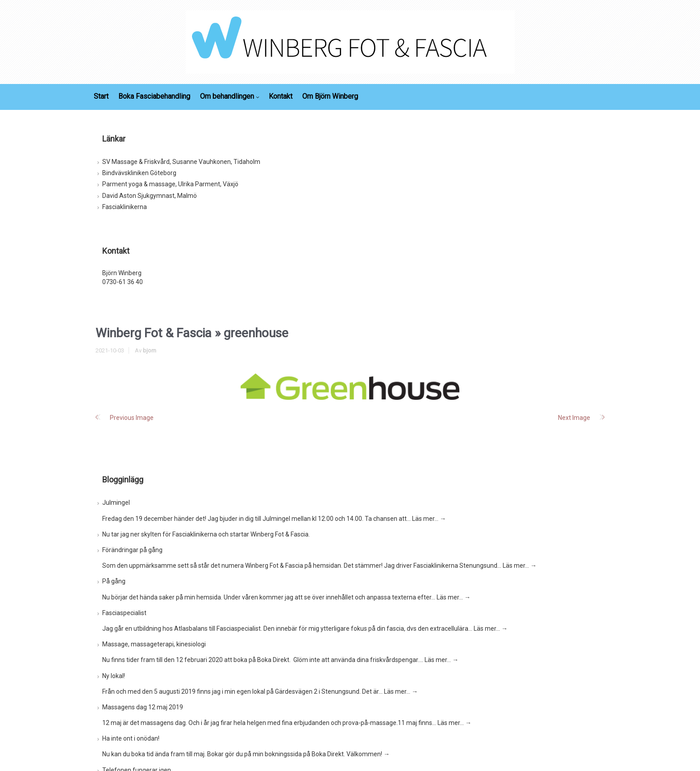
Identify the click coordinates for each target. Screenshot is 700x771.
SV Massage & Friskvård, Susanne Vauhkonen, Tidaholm (181, 162)
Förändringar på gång (132, 550)
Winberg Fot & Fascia (154, 333)
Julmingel (116, 503)
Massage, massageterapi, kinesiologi (154, 644)
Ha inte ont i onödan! (131, 738)
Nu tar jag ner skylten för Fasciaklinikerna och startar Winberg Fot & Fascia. (206, 534)
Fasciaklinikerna (125, 207)
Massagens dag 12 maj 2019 (143, 707)
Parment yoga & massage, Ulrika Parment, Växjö (170, 184)
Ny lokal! (114, 676)
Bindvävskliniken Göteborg (139, 173)
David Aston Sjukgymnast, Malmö (150, 196)
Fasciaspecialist (124, 613)
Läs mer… (429, 519)
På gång (114, 581)
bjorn (150, 350)
